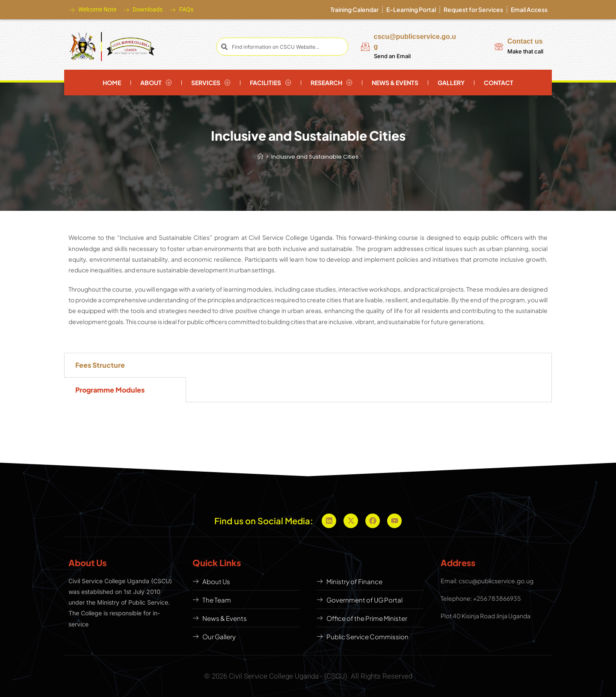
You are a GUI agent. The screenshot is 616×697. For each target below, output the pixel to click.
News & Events (395, 83)
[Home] (260, 157)
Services (211, 83)
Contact (499, 83)
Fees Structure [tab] (100, 365)
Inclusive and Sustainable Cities (315, 157)
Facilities (271, 83)
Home (112, 83)
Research (332, 83)
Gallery (451, 83)
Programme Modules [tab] (110, 390)
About (156, 83)
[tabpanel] (369, 362)
